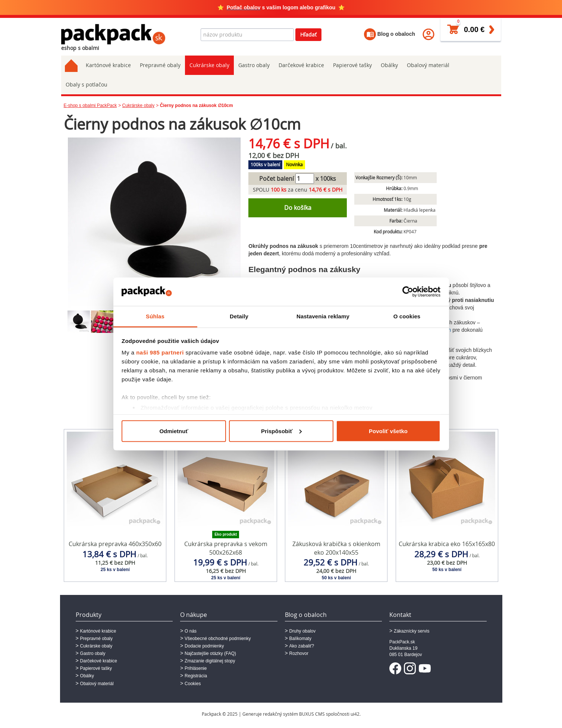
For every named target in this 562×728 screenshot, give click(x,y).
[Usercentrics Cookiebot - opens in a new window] (408, 291)
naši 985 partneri (160, 352)
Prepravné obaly (160, 65)
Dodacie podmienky (204, 646)
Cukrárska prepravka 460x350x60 (115, 544)
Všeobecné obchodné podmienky (218, 639)
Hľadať (308, 34)
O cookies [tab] (407, 316)
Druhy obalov (303, 631)
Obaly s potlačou (87, 84)
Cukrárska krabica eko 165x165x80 (447, 544)
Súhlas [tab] (155, 316)
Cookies (193, 684)
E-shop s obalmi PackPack (90, 105)
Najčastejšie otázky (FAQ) (210, 653)
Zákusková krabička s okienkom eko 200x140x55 (336, 548)
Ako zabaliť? (302, 646)
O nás (191, 631)
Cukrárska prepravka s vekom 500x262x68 (226, 548)
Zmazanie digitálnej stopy (210, 661)
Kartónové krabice (108, 65)
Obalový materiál (428, 65)
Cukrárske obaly (209, 65)
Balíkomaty (300, 639)
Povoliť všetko (388, 431)
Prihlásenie (196, 668)
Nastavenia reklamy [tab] (323, 316)
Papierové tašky (352, 65)
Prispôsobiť (281, 431)
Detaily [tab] (239, 316)
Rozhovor (299, 653)
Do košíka (298, 208)
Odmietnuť (174, 431)
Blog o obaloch (390, 34)
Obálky (389, 65)
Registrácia (196, 676)
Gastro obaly (254, 65)
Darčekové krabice (301, 65)
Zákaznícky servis (412, 631)
